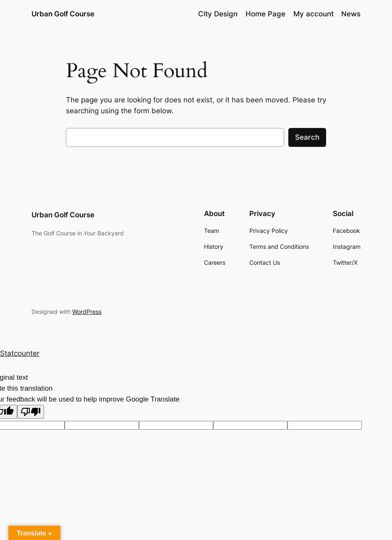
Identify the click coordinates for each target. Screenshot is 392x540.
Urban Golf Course (63, 14)
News (351, 14)
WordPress (87, 312)
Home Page (265, 14)
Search (307, 137)
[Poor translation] (31, 412)
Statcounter (20, 353)
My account (314, 14)
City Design (218, 14)
